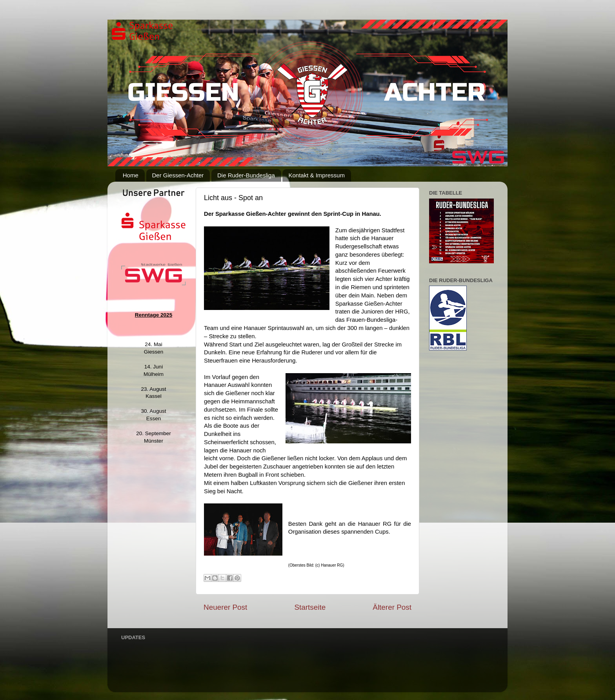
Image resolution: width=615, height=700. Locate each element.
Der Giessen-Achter (178, 175)
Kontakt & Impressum (316, 175)
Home (131, 175)
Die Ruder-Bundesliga (246, 175)
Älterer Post (392, 607)
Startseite (310, 607)
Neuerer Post (225, 607)
